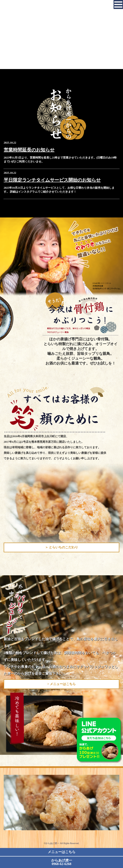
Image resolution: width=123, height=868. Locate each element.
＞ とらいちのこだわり (62, 547)
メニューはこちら (62, 852)
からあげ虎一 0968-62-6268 (62, 862)
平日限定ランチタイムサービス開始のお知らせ (52, 180)
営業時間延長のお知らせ (29, 150)
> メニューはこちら (61, 684)
